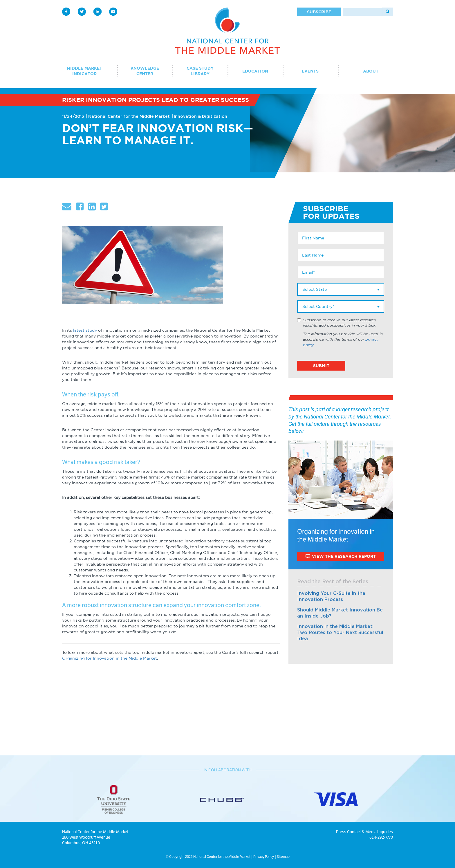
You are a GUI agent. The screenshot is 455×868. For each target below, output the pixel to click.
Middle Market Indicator (84, 71)
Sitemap (283, 857)
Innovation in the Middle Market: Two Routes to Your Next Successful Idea (340, 633)
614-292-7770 (381, 837)
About (371, 71)
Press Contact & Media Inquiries (364, 832)
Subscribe (319, 12)
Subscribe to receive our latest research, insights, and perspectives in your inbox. (340, 323)
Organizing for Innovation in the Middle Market (110, 658)
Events (310, 71)
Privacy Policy (264, 857)
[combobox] (341, 289)
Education (255, 71)
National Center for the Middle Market (129, 117)
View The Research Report (341, 556)
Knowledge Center (145, 71)
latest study (85, 330)
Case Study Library (200, 71)
